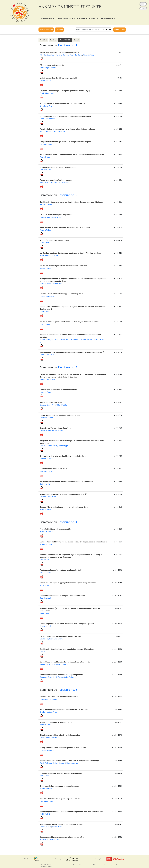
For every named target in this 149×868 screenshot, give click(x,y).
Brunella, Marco (46, 725)
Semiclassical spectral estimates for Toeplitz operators (61, 675)
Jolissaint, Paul (45, 626)
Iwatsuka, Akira (45, 284)
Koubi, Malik (44, 776)
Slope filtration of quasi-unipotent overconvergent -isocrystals (65, 228)
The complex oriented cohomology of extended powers (61, 294)
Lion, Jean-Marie (46, 446)
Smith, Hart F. (45, 484)
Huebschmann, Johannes (49, 256)
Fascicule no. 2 (67, 195)
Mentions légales (109, 865)
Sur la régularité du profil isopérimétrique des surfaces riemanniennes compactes (72, 155)
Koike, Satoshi (59, 763)
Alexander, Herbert (47, 471)
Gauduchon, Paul (46, 639)
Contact (119, 865)
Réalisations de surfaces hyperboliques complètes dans (63, 494)
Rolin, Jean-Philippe (61, 446)
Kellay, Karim (55, 840)
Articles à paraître (46, 30)
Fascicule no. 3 (67, 367)
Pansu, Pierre (45, 157)
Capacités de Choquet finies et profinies (56, 428)
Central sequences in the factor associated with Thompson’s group (67, 624)
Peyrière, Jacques (62, 55)
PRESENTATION (48, 19)
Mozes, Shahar (45, 827)
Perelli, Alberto (56, 217)
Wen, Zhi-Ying (88, 55)
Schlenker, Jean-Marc (48, 497)
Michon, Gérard (58, 430)
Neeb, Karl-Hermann (47, 119)
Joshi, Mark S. (45, 814)
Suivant (76, 40)
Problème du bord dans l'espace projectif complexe (60, 799)
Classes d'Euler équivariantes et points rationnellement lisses (64, 507)
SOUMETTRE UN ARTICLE (88, 19)
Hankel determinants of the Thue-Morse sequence (59, 52)
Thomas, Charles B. (61, 664)
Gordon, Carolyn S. (47, 340)
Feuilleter (59, 30)
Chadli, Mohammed (47, 93)
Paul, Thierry (58, 677)
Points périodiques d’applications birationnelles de (61, 570)
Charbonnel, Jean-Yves (48, 712)
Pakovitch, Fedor (46, 205)
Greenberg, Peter (46, 106)
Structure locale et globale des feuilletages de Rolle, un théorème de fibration (70, 322)
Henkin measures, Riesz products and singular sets (60, 415)
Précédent (43, 40)
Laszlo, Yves (44, 243)
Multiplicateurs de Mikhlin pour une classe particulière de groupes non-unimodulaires (73, 542)
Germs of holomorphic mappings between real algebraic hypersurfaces (68, 583)
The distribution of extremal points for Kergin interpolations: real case (67, 129)
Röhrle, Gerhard (46, 789)
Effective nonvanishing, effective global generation (60, 735)
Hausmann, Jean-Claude (49, 183)
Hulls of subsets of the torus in (53, 469)
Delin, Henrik (44, 560)
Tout (104, 30)
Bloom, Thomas (46, 131)
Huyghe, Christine (46, 532)
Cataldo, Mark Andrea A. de (50, 738)
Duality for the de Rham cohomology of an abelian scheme (63, 748)
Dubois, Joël (44, 312)
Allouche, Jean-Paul (47, 55)
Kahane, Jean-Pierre (47, 379)
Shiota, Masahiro (72, 763)
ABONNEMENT (107, 19)
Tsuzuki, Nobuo (45, 230)
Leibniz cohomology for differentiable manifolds (59, 78)
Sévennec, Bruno (46, 170)
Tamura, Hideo (58, 284)
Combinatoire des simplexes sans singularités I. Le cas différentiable (67, 649)
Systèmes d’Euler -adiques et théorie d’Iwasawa (59, 697)
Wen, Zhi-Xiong (76, 55)
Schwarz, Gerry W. (47, 405)
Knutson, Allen (65, 183)
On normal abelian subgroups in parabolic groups (59, 786)
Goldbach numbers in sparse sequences (56, 215)
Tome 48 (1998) (65, 40)
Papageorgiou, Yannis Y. (49, 68)
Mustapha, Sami (46, 544)
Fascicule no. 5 (67, 690)
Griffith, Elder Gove (47, 355)
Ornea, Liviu (58, 639)
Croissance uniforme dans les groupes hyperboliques (61, 773)
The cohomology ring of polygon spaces (56, 180)
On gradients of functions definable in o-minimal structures (63, 456)
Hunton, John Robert (47, 296)
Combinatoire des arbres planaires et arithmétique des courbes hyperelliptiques (71, 202)
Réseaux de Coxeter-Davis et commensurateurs (59, 390)
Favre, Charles (45, 573)
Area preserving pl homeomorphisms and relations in (62, 103)
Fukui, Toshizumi (46, 763)
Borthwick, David (46, 677)
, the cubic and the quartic (52, 65)
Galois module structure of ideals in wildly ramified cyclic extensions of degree (72, 352)
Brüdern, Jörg (45, 217)
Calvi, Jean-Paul (59, 131)
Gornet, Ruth (60, 340)
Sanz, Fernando (46, 598)
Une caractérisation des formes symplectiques (58, 167)
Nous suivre (98, 865)
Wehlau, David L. (61, 405)
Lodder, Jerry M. (46, 80)
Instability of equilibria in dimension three (56, 722)
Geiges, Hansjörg (46, 664)
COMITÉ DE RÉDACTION (65, 19)
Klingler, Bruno (45, 268)
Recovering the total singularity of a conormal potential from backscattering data (71, 812)
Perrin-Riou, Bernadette (48, 699)
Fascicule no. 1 (67, 45)
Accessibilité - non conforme (82, 865)
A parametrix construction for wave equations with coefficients (66, 482)
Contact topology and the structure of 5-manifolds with (65, 662)
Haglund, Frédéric (46, 392)
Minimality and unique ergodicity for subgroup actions (61, 824)
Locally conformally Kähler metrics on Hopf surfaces (60, 636)
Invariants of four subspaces (51, 402)
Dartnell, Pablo (45, 430)
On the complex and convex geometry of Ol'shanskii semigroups (65, 116)
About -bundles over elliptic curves (54, 240)
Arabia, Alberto (45, 510)
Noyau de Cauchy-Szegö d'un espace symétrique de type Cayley (65, 91)
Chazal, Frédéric (46, 324)
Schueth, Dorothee (73, 340)
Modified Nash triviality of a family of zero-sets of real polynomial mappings (69, 761)
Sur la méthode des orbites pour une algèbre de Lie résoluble (64, 710)
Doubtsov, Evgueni (47, 418)
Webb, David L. (87, 340)
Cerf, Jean (44, 652)
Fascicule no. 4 (67, 522)
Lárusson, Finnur (46, 144)
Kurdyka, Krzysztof (47, 458)
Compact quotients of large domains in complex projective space (65, 142)
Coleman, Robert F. (47, 750)
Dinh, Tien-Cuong (46, 801)
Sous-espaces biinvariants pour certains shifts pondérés (62, 837)
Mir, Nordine (44, 585)
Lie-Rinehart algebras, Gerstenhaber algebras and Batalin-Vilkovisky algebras (70, 253)
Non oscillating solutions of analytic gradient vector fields (62, 596)
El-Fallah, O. (44, 840)
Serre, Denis (44, 613)
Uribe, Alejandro (70, 677)
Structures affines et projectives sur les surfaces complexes (63, 266)
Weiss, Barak (57, 827)
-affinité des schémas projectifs (55, 529)
